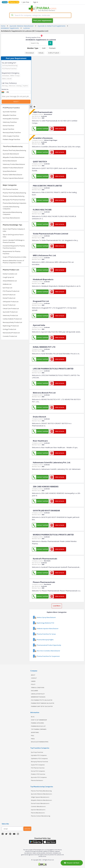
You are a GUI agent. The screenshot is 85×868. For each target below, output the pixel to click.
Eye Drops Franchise (37, 752)
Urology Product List (9, 329)
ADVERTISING (35, 732)
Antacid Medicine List (10, 281)
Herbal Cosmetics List (10, 274)
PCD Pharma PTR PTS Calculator (42, 700)
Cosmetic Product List (10, 336)
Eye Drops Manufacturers (11, 218)
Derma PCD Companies (38, 771)
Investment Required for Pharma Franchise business (14, 247)
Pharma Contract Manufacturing (14, 196)
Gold (44, 48)
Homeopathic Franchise (11, 119)
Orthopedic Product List (11, 302)
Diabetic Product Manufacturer (13, 168)
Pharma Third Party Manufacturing (14, 150)
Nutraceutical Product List (11, 333)
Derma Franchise (8, 126)
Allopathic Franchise (9, 115)
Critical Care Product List (11, 308)
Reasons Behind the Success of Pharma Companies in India (13, 262)
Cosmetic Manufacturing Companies (11, 208)
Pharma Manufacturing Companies (14, 203)
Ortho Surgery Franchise (11, 136)
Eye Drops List (7, 288)
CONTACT (34, 678)
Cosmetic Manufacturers (38, 806)
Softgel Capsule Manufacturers (40, 797)
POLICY (33, 684)
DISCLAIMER (34, 691)
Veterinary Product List (10, 315)
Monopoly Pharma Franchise (40, 762)
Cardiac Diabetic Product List (12, 319)
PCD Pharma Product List (11, 291)
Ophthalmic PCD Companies (39, 758)
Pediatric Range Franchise (11, 139)
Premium (52, 48)
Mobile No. (5, 89)
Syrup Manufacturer (10, 171)
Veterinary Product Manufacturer (14, 164)
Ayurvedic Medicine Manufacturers (41, 794)
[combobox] (40, 15)
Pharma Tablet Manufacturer (13, 175)
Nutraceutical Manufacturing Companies (12, 213)
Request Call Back (72, 863)
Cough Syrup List (8, 277)
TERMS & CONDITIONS (38, 688)
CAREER (33, 681)
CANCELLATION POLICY (38, 694)
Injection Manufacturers (38, 810)
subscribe (27, 829)
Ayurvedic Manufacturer (11, 154)
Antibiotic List (7, 284)
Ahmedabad (30, 53)
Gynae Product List (9, 305)
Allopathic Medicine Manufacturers (41, 800)
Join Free (25, 2)
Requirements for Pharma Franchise (12, 252)
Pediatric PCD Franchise (38, 774)
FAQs (32, 735)
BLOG (33, 717)
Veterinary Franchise (10, 122)
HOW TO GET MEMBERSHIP (39, 720)
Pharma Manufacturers (38, 813)
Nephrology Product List (11, 326)
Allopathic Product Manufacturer (14, 157)
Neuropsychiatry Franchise (12, 132)
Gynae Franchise (8, 129)
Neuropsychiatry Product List (12, 322)
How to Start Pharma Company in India (14, 230)
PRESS (33, 739)
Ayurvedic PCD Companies (39, 777)
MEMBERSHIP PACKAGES (38, 697)
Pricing (5, 2)
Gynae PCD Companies (38, 765)
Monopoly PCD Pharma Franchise (14, 200)
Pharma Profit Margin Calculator (43, 703)
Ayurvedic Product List (10, 312)
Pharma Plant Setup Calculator (42, 706)
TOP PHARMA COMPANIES (39, 729)
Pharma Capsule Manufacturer (13, 178)
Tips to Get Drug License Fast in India (13, 236)
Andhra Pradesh (54, 53)
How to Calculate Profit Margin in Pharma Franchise (14, 241)
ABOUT (33, 675)
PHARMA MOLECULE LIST (38, 726)
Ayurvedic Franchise (10, 112)
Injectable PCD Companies (39, 755)
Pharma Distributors (37, 780)
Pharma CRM (14, 2)
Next (16, 102)
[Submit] (12, 15)
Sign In (36, 2)
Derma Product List (9, 295)
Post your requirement (42, 21)
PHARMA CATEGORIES (37, 723)
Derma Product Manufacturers (40, 803)
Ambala (41, 53)
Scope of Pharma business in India (14, 257)
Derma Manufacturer (10, 161)
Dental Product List (9, 298)
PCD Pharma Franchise (10, 189)
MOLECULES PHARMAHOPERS (40, 742)
